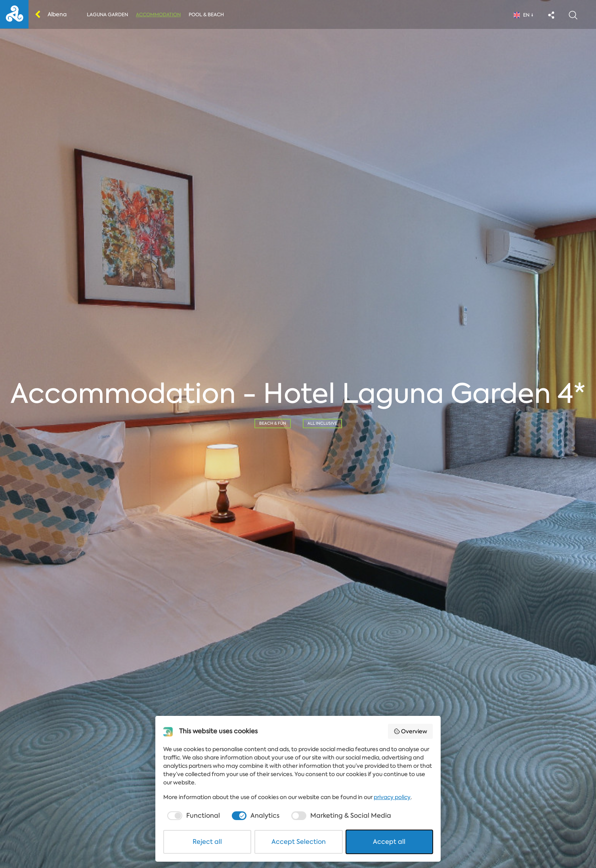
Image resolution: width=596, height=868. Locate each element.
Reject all (207, 842)
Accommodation (158, 15)
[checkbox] (193, 816)
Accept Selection (299, 842)
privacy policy (392, 797)
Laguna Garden (107, 15)
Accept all (389, 842)
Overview (411, 731)
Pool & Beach (206, 15)
